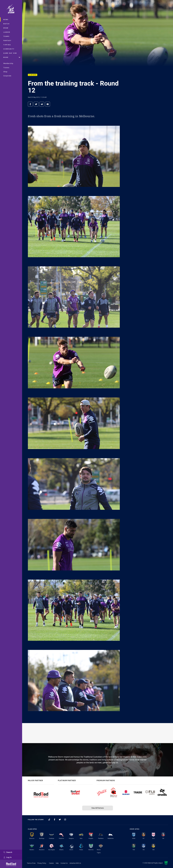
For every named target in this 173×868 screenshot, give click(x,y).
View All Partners (98, 808)
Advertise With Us (75, 863)
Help (57, 863)
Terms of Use (31, 863)
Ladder (7, 32)
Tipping (7, 45)
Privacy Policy (42, 863)
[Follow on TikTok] (49, 820)
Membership (8, 63)
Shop (5, 72)
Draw (6, 28)
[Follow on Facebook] (55, 820)
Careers (51, 863)
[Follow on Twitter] (60, 820)
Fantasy (7, 40)
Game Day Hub (10, 53)
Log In (8, 857)
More (12, 57)
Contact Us (64, 863)
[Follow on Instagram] (65, 820)
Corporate (7, 76)
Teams (6, 36)
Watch (6, 24)
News (6, 19)
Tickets (6, 68)
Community (9, 49)
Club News (33, 75)
